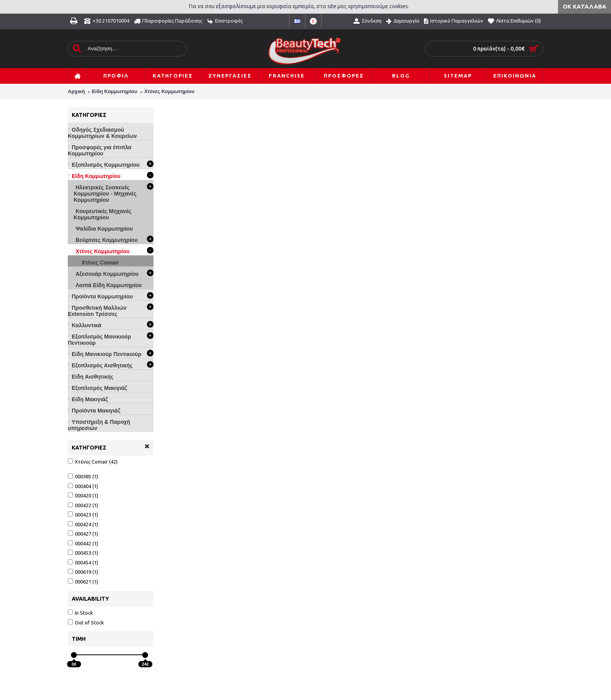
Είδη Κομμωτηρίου (115, 91)
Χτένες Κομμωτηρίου (169, 91)
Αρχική (76, 91)
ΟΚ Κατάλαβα (585, 6)
